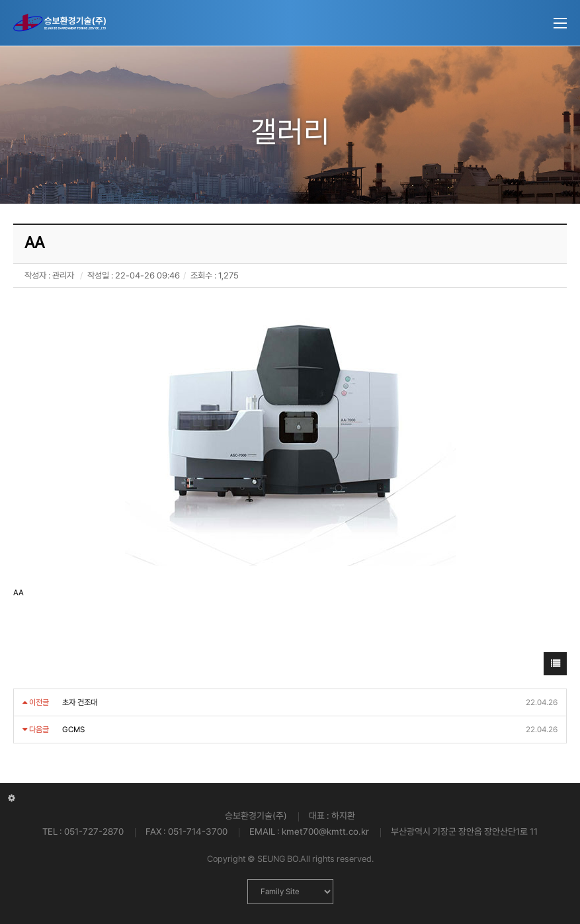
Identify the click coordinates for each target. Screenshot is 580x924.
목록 (556, 667)
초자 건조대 (80, 702)
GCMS (73, 730)
